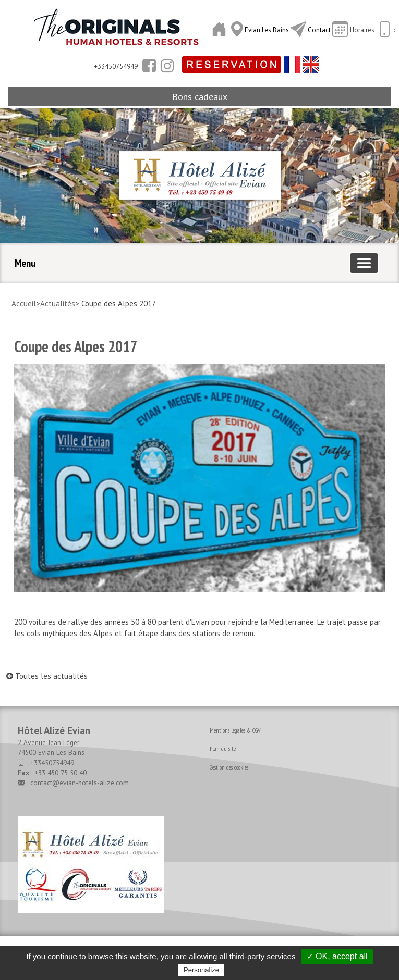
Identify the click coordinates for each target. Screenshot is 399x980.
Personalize (201, 970)
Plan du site (223, 748)
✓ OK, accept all (337, 956)
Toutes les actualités (47, 676)
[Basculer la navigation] (364, 263)
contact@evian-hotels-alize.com (80, 783)
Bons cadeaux (200, 97)
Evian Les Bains (268, 30)
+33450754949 (52, 763)
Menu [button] (25, 263)
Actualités (58, 303)
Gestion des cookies (229, 767)
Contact (319, 30)
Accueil (24, 303)
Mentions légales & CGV (235, 730)
